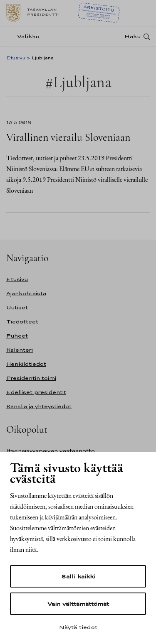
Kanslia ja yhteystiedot (39, 406)
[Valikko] (25, 36)
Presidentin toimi (31, 378)
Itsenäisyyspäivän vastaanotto (51, 451)
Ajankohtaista (26, 293)
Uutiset (17, 307)
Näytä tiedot (78, 627)
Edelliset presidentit (36, 392)
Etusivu (16, 58)
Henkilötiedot (26, 364)
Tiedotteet (22, 322)
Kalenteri (20, 350)
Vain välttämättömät (78, 604)
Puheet (17, 336)
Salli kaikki (78, 576)
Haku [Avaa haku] (133, 36)
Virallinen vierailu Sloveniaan (68, 137)
